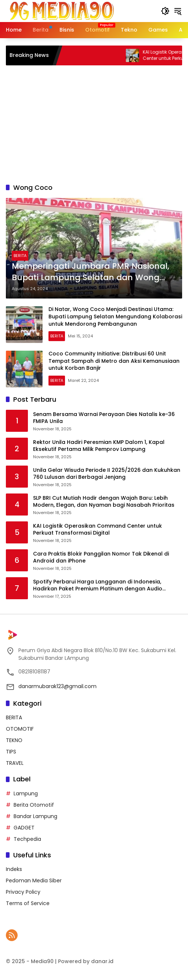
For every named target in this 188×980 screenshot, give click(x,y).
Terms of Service (28, 903)
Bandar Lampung (35, 816)
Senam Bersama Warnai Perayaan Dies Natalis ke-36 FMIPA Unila (104, 418)
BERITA (20, 256)
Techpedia (27, 839)
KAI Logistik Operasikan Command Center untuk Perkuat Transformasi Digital (97, 530)
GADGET (24, 828)
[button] (165, 11)
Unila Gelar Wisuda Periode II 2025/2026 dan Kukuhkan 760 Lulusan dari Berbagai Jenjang (107, 474)
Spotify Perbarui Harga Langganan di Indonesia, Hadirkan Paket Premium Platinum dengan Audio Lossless (98, 585)
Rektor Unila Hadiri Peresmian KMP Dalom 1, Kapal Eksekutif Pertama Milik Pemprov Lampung (99, 446)
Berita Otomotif (34, 805)
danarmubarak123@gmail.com (57, 686)
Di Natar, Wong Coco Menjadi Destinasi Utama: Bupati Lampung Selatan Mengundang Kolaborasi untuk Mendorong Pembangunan (115, 316)
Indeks (14, 869)
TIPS (11, 752)
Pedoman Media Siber (34, 880)
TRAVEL (15, 763)
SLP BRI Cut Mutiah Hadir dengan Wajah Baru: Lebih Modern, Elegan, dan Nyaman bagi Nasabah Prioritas (104, 502)
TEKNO (14, 740)
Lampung (26, 793)
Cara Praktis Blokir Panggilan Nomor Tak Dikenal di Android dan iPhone (101, 558)
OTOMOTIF (20, 729)
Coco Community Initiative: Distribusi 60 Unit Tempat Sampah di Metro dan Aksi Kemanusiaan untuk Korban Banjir (114, 361)
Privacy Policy (23, 892)
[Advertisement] (94, 124)
